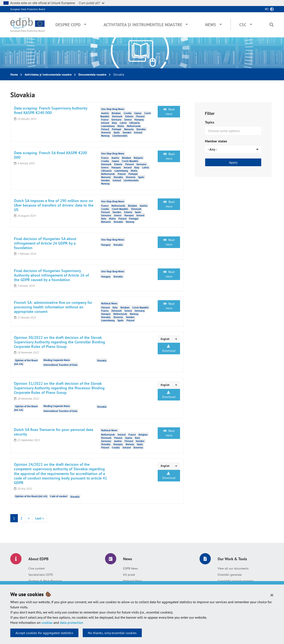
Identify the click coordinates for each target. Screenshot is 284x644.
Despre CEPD (68, 25)
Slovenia (106, 132)
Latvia (123, 123)
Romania (129, 129)
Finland (140, 116)
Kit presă (129, 575)
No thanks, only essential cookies (112, 633)
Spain (117, 132)
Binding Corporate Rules (57, 360)
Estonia (129, 116)
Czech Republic (130, 161)
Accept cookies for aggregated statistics (44, 633)
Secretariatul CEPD (41, 575)
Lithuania (134, 123)
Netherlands (134, 126)
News (211, 25)
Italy (114, 123)
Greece (128, 120)
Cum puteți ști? (92, 3)
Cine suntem (37, 568)
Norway (105, 136)
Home (14, 75)
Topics (210, 122)
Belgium (116, 113)
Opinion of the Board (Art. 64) (31, 496)
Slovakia (141, 129)
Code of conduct (59, 496)
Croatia (128, 113)
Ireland (105, 123)
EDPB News (131, 568)
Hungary (139, 120)
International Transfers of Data (60, 365)
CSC (243, 25)
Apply (233, 162)
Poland (105, 129)
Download (169, 349)
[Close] (272, 595)
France (105, 120)
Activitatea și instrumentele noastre (143, 25)
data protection (72, 623)
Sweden (127, 132)
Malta (121, 126)
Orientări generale (230, 575)
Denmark (117, 116)
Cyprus (138, 113)
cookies (47, 623)
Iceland (138, 132)
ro (267, 9)
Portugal (117, 129)
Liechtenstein (120, 136)
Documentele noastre (92, 75)
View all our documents (233, 568)
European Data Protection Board (28, 9)
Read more (169, 112)
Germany (116, 120)
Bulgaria (138, 158)
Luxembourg (108, 126)
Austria (105, 113)
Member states (216, 141)
